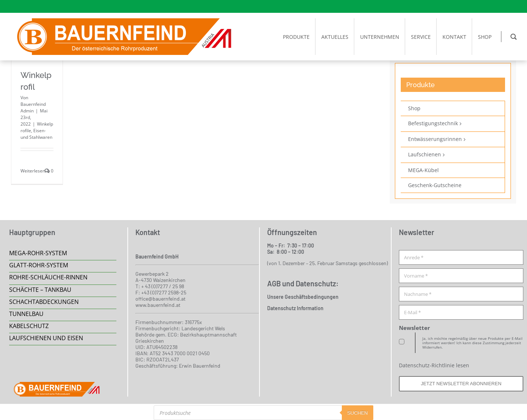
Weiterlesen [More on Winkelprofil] (33, 171)
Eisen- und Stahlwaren (36, 134)
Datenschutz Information (295, 308)
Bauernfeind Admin (33, 107)
